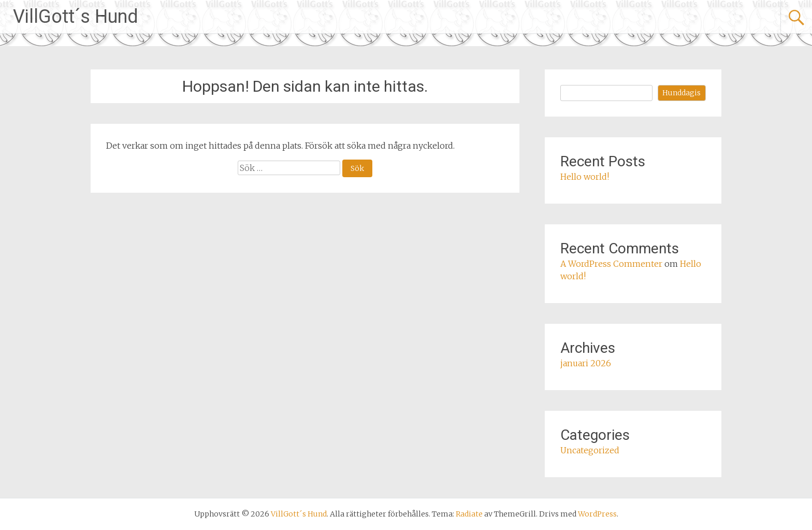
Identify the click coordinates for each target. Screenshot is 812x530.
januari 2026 (586, 363)
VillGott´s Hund (76, 17)
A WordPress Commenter (611, 264)
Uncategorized (590, 450)
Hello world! (585, 177)
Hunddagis (682, 93)
